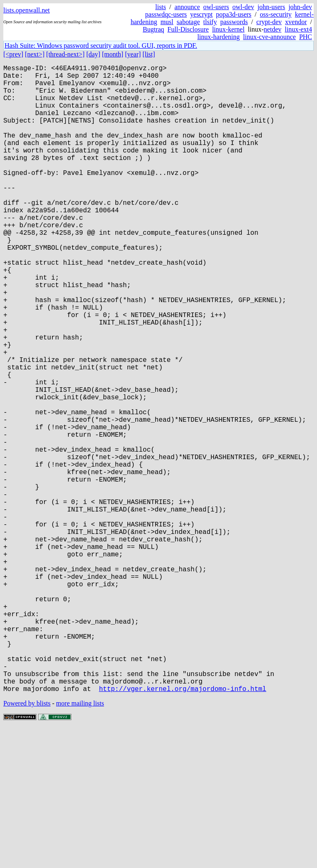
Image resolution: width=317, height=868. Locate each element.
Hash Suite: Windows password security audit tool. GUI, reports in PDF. (101, 45)
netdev (273, 29)
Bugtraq (154, 29)
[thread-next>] (65, 54)
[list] (149, 54)
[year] (133, 54)
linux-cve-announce (269, 37)
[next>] (35, 54)
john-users (271, 7)
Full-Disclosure (188, 29)
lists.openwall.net (27, 10)
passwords (234, 22)
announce (187, 7)
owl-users (216, 7)
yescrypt (201, 14)
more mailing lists (80, 843)
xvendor (296, 22)
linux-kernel (228, 29)
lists (161, 7)
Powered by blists (27, 843)
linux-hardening (219, 37)
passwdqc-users (166, 14)
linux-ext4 (298, 29)
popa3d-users (233, 14)
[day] (93, 54)
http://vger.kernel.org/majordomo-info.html (182, 828)
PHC (306, 37)
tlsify (210, 22)
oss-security (276, 14)
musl (167, 22)
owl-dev (243, 7)
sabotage (188, 22)
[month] (113, 54)
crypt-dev (269, 22)
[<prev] (13, 54)
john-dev (300, 7)
